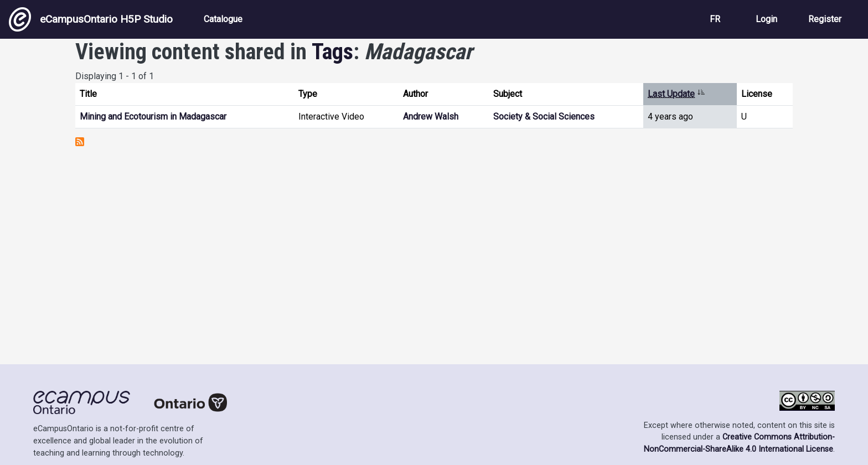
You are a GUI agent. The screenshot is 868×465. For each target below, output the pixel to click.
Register (825, 19)
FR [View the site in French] (715, 19)
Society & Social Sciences (544, 117)
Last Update (676, 94)
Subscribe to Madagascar (80, 142)
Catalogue (223, 19)
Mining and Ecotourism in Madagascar (153, 117)
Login (766, 19)
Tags (332, 52)
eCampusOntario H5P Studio (91, 19)
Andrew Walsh (431, 117)
